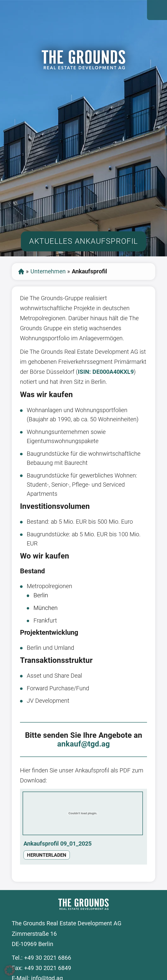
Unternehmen (48, 271)
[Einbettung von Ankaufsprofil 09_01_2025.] (83, 813)
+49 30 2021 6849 (48, 968)
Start (21, 272)
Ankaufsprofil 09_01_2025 (58, 844)
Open (157, 10)
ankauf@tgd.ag (83, 744)
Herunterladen (47, 855)
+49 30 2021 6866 (48, 958)
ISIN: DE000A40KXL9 (106, 372)
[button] (10, 970)
